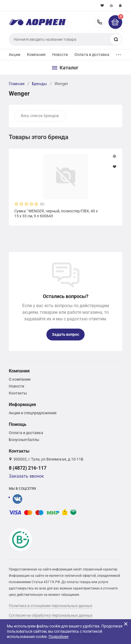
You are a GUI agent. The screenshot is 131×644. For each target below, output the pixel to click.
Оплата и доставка (92, 55)
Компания (36, 55)
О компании (20, 379)
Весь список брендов (40, 116)
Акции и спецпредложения (33, 413)
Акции (15, 55)
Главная (17, 84)
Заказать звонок (26, 476)
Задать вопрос (65, 334)
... (118, 53)
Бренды (39, 84)
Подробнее (58, 637)
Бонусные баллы (24, 440)
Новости (60, 55)
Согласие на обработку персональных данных (51, 615)
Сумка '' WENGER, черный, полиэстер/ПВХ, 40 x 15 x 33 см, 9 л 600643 (56, 213)
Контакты (18, 393)
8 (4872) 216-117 (100, 22)
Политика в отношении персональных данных (51, 606)
